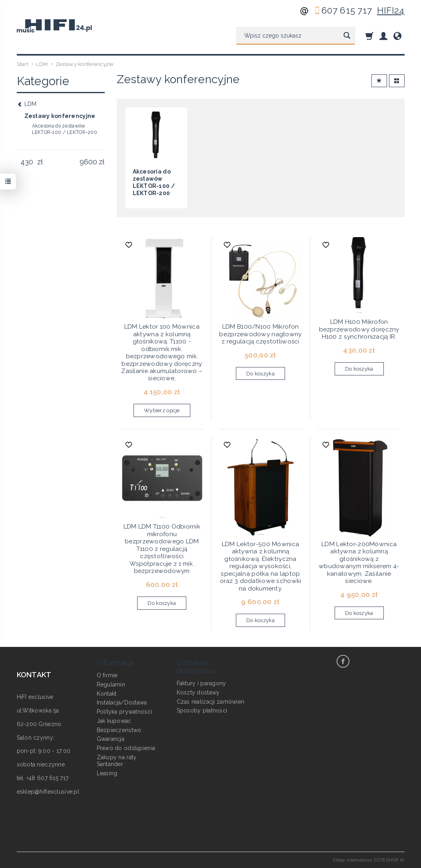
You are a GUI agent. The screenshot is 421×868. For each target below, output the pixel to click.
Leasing (107, 773)
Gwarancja (111, 739)
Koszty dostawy (198, 692)
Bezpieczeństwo (119, 730)
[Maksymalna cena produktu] (89, 162)
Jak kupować (114, 721)
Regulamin (111, 684)
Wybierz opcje (162, 410)
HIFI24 (391, 10)
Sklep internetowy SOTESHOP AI (368, 860)
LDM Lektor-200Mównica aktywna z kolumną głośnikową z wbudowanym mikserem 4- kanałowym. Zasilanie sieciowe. (359, 563)
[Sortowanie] (379, 81)
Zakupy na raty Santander (117, 761)
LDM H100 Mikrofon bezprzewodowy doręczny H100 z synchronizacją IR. (359, 329)
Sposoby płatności (202, 710)
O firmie (107, 675)
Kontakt (107, 694)
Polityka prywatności (125, 712)
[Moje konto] (383, 36)
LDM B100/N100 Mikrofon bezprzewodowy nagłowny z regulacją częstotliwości (260, 334)
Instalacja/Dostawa (122, 702)
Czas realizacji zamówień (211, 702)
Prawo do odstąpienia (126, 748)
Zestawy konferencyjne (60, 116)
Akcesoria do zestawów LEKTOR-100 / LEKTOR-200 (65, 129)
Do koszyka (260, 374)
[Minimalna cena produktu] (27, 162)
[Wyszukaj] (347, 36)
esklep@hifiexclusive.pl (48, 792)
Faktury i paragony (202, 683)
